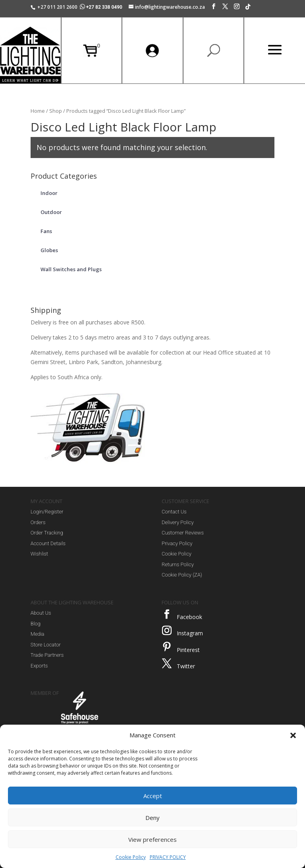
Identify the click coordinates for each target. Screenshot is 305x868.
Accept (153, 796)
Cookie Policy (131, 857)
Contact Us (174, 512)
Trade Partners (47, 655)
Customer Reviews (183, 533)
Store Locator (46, 645)
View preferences (152, 839)
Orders (38, 522)
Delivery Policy (178, 522)
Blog (36, 624)
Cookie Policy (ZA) (182, 575)
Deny (152, 818)
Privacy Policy (177, 543)
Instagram (190, 633)
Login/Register (47, 512)
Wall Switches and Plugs (71, 269)
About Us (41, 613)
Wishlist (39, 554)
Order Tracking (47, 533)
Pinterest (188, 650)
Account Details (48, 543)
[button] (293, 735)
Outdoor (51, 212)
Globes (49, 250)
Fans (46, 231)
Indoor (49, 193)
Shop (56, 111)
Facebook (189, 617)
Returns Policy (178, 564)
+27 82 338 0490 (102, 7)
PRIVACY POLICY (168, 857)
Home (38, 111)
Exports (39, 666)
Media (38, 634)
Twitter (186, 666)
